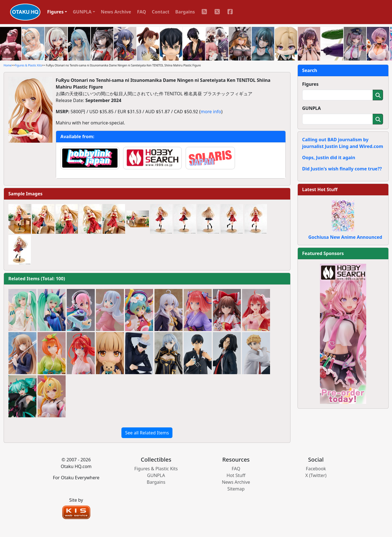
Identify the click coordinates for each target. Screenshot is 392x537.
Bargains (185, 12)
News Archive (116, 12)
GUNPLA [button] (82, 12)
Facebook (316, 469)
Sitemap (236, 489)
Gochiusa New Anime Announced (345, 237)
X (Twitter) (316, 475)
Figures (311, 84)
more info (211, 112)
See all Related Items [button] (147, 433)
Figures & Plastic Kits (28, 65)
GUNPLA (312, 108)
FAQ (142, 12)
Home (8, 65)
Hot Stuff (236, 475)
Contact (161, 12)
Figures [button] (55, 12)
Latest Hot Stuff (320, 189)
